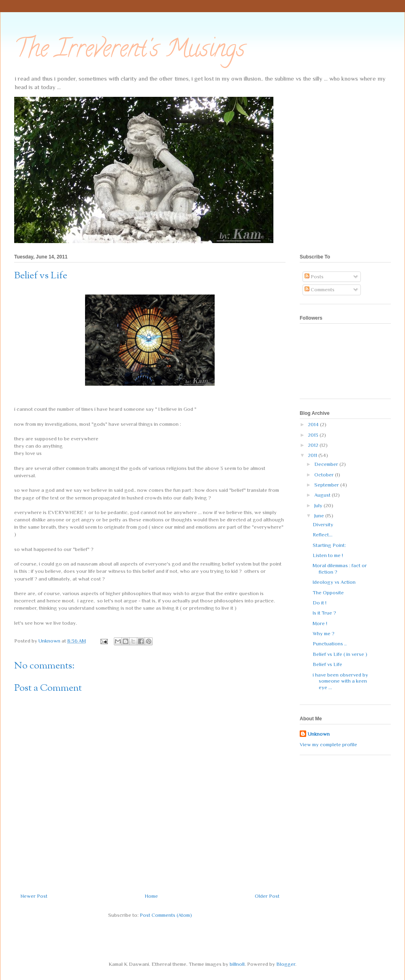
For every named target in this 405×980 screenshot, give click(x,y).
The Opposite (328, 592)
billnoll (237, 964)
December (327, 464)
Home (151, 896)
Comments (320, 289)
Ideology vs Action (334, 582)
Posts (314, 276)
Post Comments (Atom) (166, 915)
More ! (320, 623)
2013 (314, 435)
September (327, 485)
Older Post (267, 896)
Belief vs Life (327, 664)
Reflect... (323, 535)
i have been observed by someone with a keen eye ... (340, 681)
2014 (314, 424)
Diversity (323, 524)
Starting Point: (329, 545)
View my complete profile (328, 744)
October (325, 475)
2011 (313, 455)
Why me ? (324, 633)
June (320, 516)
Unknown (319, 734)
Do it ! (320, 603)
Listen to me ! (328, 555)
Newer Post (34, 896)
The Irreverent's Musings (130, 51)
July (319, 505)
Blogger (286, 964)
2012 (314, 445)
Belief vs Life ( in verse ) (340, 654)
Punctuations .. (330, 644)
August (323, 495)
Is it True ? (324, 613)
